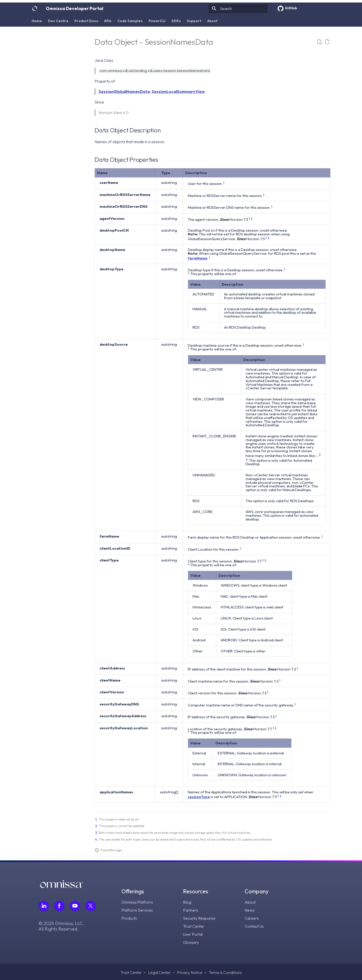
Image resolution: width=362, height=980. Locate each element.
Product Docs (86, 21)
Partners (191, 910)
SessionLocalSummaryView (178, 91)
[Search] (238, 9)
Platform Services (137, 910)
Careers (252, 918)
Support (194, 21)
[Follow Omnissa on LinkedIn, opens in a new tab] (44, 906)
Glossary (191, 942)
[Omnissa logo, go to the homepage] (62, 886)
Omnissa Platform (137, 902)
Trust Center (194, 926)
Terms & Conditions (225, 972)
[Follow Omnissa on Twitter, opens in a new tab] (90, 906)
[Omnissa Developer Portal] (35, 9)
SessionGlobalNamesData (124, 91)
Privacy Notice (190, 972)
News (250, 910)
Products (129, 918)
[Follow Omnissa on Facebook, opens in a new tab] (59, 906)
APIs (108, 21)
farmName (198, 258)
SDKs (176, 21)
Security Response (199, 918)
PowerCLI (157, 21)
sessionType (199, 797)
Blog (187, 902)
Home (37, 21)
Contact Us (254, 926)
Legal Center (159, 972)
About (212, 21)
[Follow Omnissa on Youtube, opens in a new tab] (75, 906)
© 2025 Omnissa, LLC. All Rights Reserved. (61, 926)
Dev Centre (58, 21)
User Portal (193, 934)
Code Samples (130, 21)
